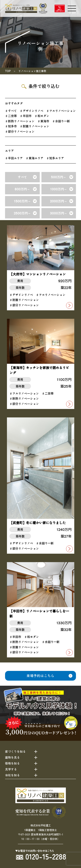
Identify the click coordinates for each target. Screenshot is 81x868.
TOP (8, 71)
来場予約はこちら (40, 676)
